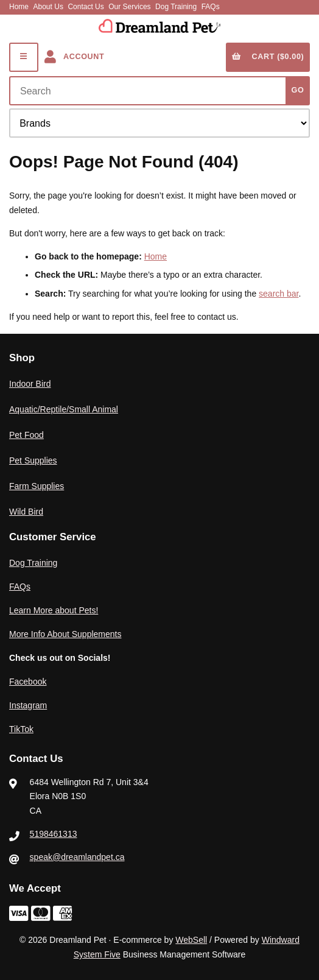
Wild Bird (26, 512)
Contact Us (86, 7)
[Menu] (24, 57)
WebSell (191, 940)
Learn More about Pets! (54, 610)
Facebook (28, 682)
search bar (279, 294)
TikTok (21, 729)
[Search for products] (150, 91)
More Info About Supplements (65, 634)
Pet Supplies (33, 460)
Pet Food (26, 435)
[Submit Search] (298, 91)
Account (75, 57)
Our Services (129, 7)
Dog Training (176, 7)
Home (19, 7)
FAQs (211, 7)
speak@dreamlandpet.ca (77, 857)
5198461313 (54, 834)
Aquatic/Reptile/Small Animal (64, 409)
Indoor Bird (30, 384)
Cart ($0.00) (268, 57)
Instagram (28, 705)
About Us (48, 7)
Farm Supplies (37, 486)
